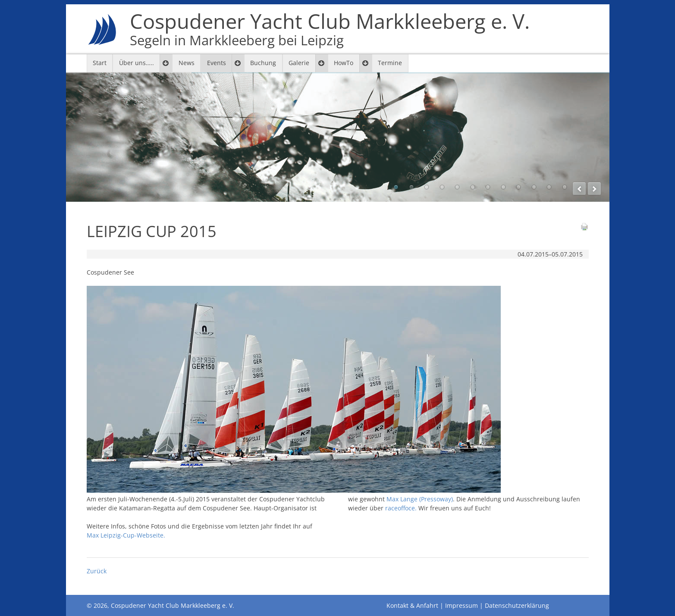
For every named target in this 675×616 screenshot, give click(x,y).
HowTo (344, 63)
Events (217, 63)
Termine (390, 63)
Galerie (299, 63)
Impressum (462, 605)
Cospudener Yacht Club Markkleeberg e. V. (330, 29)
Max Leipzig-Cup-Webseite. (126, 535)
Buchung (263, 63)
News (187, 63)
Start (100, 63)
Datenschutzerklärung (517, 605)
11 (549, 187)
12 (565, 187)
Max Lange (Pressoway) (420, 499)
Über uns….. (137, 63)
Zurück (97, 571)
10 (534, 187)
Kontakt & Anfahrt (412, 605)
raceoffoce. (401, 508)
